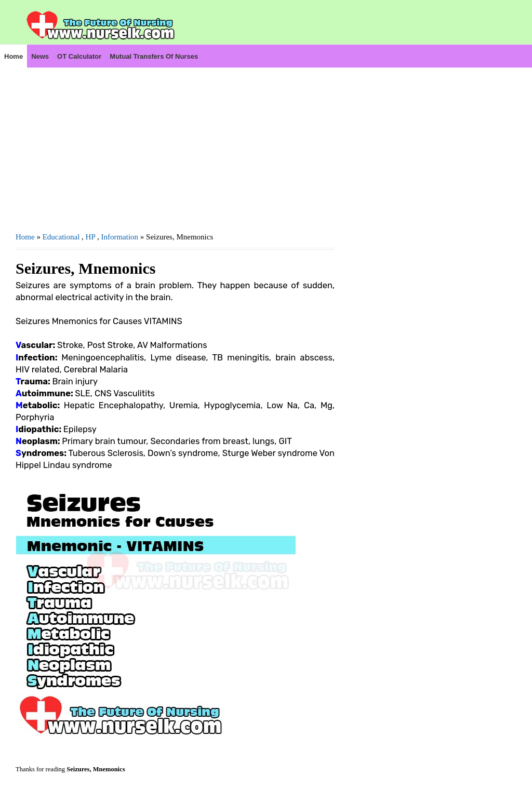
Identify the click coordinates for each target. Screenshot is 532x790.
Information (119, 237)
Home (14, 56)
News (40, 56)
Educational (61, 237)
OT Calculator (79, 56)
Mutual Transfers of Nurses (154, 56)
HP (91, 237)
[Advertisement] (175, 141)
